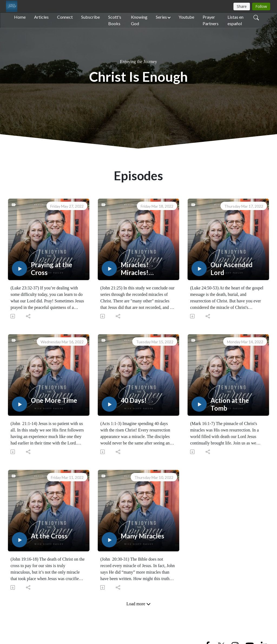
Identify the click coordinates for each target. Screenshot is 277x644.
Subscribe (90, 17)
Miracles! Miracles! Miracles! (135, 269)
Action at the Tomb (230, 404)
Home (20, 17)
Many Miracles (142, 536)
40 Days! (134, 400)
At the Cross (49, 536)
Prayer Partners (211, 20)
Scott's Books (115, 20)
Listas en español (235, 20)
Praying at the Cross (52, 269)
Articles (41, 17)
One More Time (54, 400)
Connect (65, 17)
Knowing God (139, 20)
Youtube (186, 17)
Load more (138, 604)
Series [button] (161, 17)
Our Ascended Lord (232, 269)
